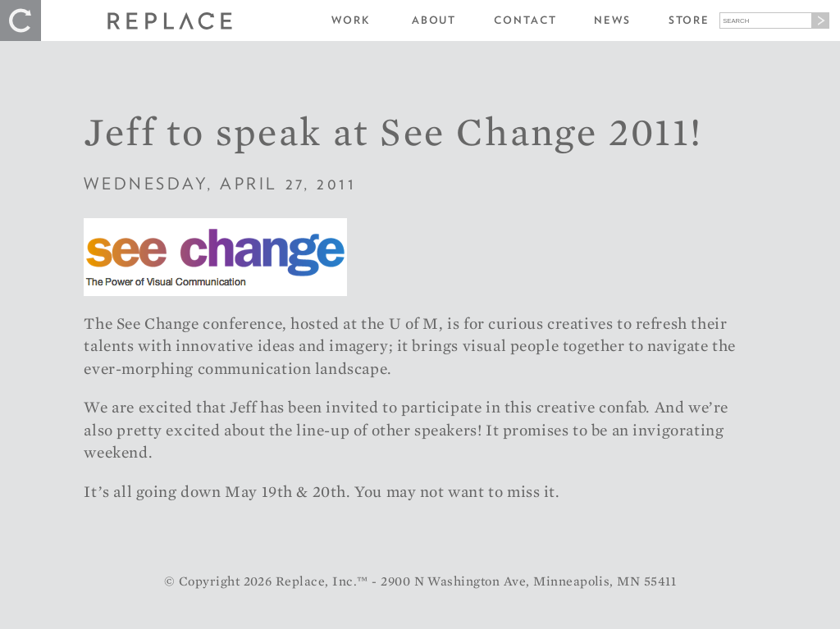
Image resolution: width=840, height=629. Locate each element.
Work (351, 20)
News (612, 20)
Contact (525, 20)
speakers (446, 430)
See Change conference (199, 323)
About (434, 20)
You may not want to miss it (455, 491)
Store (689, 20)
